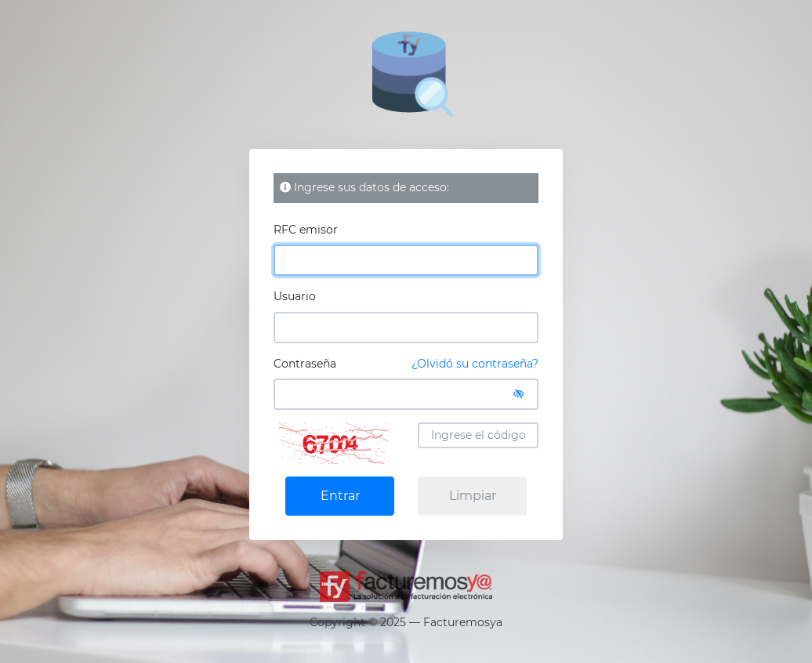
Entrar (340, 496)
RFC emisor (306, 230)
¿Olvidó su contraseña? (475, 364)
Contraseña (406, 364)
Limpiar (473, 496)
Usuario (295, 296)
